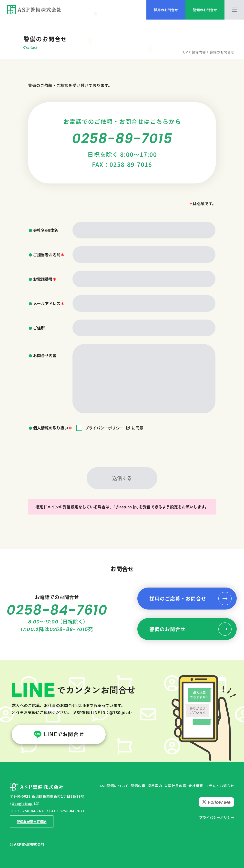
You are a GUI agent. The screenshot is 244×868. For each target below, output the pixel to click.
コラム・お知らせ (220, 786)
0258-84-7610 (57, 610)
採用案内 (155, 786)
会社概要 (196, 786)
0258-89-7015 (122, 138)
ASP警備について (114, 786)
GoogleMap (22, 804)
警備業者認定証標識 (31, 822)
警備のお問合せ (167, 629)
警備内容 (138, 786)
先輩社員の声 (175, 786)
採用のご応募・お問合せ (178, 598)
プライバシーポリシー (107, 428)
